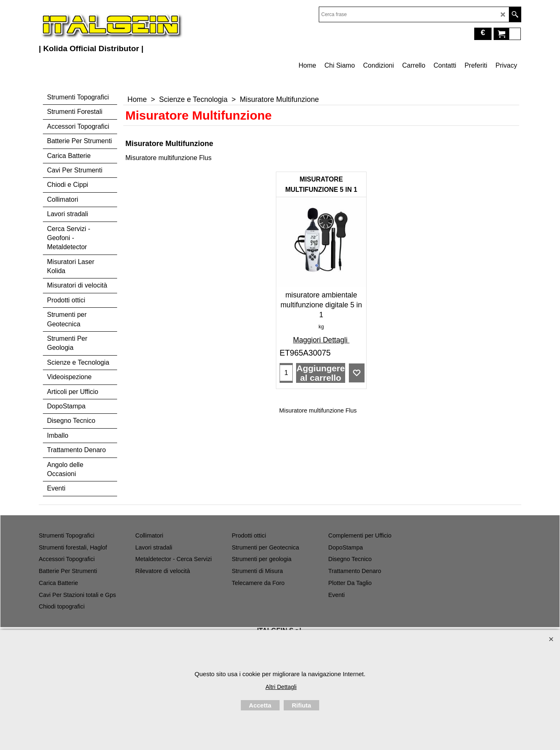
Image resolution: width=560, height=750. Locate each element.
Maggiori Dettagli (321, 340)
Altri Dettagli (281, 687)
